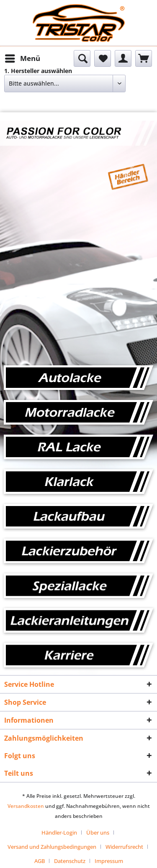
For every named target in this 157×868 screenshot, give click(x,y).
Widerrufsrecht (124, 847)
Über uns (98, 833)
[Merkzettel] (103, 58)
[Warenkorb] (144, 58)
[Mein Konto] (123, 58)
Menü (23, 57)
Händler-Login (59, 833)
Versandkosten (26, 806)
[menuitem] (22, 58)
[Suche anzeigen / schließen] (82, 58)
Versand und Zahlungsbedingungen (52, 847)
